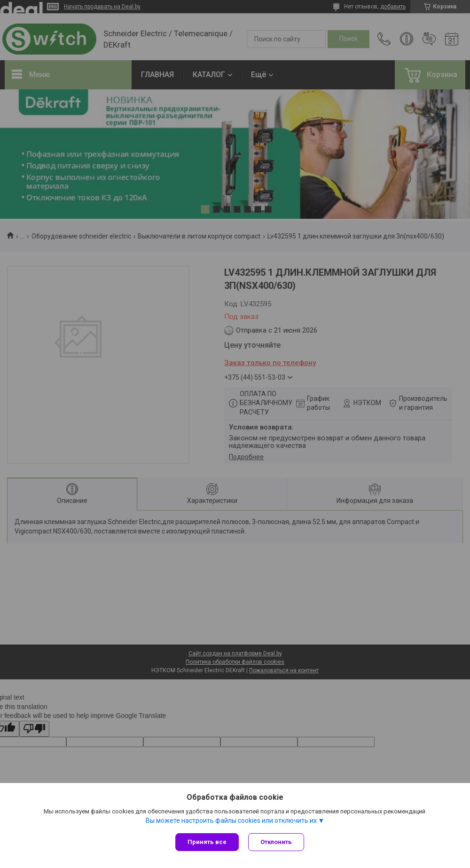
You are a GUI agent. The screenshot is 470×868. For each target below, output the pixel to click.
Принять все (207, 842)
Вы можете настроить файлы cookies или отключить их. (232, 820)
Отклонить (276, 842)
